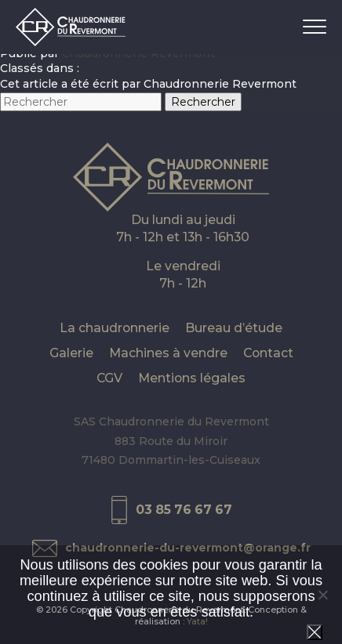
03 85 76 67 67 (184, 510)
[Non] (322, 595)
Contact (268, 353)
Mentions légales (192, 378)
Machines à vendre (168, 353)
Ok (315, 632)
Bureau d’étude (234, 328)
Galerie (71, 353)
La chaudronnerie (115, 328)
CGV (109, 378)
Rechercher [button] (203, 102)
